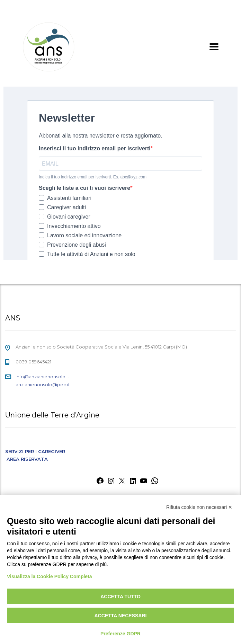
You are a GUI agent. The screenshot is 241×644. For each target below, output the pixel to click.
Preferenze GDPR (120, 634)
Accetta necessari (121, 616)
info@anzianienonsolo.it (42, 377)
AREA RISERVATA (27, 459)
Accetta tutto (120, 597)
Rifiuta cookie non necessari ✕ (199, 507)
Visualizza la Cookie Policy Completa (50, 576)
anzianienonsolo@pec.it (43, 385)
